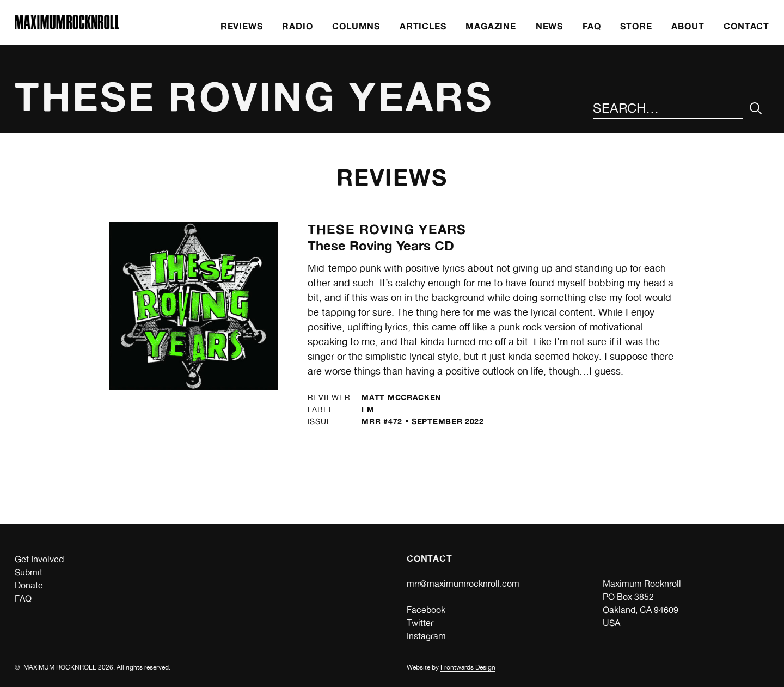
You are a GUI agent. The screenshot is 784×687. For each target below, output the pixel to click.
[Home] (67, 26)
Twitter (420, 623)
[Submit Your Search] (756, 109)
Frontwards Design (468, 667)
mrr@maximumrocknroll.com (463, 584)
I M (368, 409)
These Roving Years (387, 229)
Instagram (426, 636)
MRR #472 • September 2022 (423, 421)
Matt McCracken (401, 397)
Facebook (426, 610)
